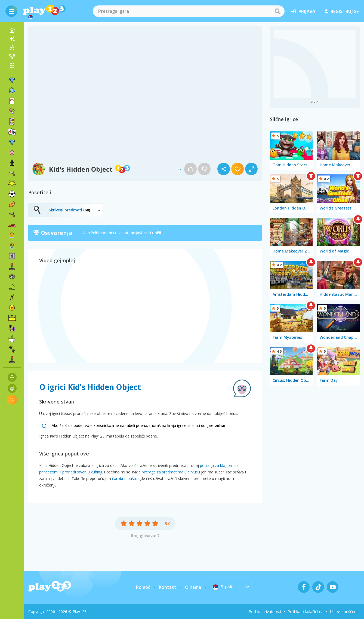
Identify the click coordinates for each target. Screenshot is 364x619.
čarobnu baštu (125, 478)
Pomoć (143, 587)
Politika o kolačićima (306, 612)
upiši (157, 233)
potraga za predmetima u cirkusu (171, 472)
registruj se (342, 11)
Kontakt (168, 587)
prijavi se (139, 233)
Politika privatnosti (265, 612)
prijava (303, 11)
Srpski (223, 587)
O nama (193, 587)
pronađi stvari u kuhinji (82, 472)
